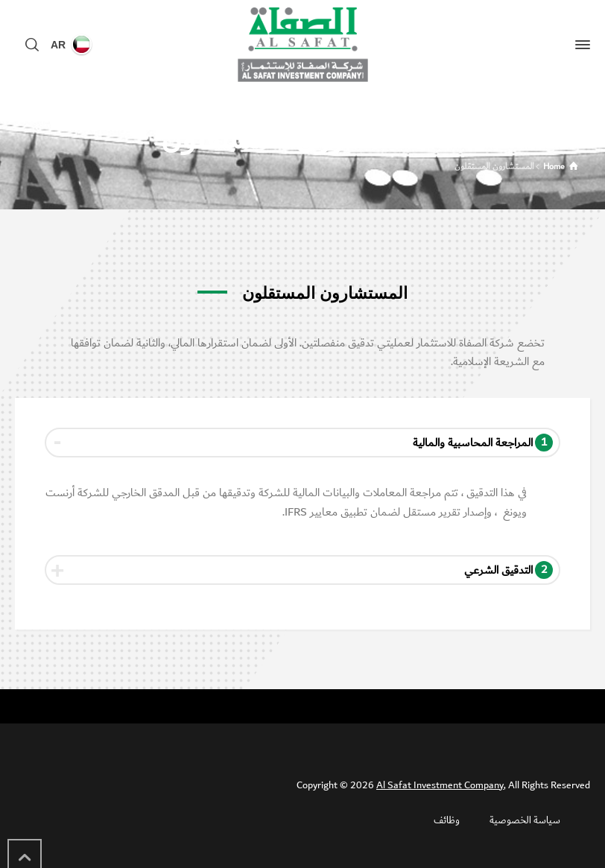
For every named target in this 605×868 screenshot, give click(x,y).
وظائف (447, 820)
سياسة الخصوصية (525, 820)
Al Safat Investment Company (440, 785)
